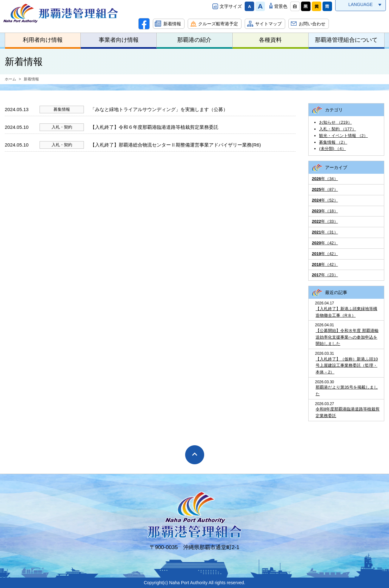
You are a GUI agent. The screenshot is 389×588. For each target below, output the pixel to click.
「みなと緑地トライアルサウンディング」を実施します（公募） (159, 109)
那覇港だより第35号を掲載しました (347, 391)
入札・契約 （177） (337, 129)
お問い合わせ (312, 24)
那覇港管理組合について (346, 40)
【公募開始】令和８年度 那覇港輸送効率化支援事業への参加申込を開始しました (347, 337)
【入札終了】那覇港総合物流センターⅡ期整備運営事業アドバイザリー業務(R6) (176, 145)
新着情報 (172, 24)
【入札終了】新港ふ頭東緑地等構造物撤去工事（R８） (346, 312)
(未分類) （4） (333, 149)
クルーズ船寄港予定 (218, 24)
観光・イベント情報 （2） (343, 136)
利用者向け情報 (43, 40)
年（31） (325, 232)
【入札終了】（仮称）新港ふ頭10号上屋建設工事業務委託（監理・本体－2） (347, 366)
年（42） (325, 243)
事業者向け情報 (119, 40)
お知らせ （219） (335, 122)
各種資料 (270, 40)
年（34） (325, 179)
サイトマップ (268, 24)
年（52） (325, 200)
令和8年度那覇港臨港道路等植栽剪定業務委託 (348, 412)
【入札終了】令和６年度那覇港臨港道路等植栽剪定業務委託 (154, 127)
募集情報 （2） (333, 142)
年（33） (325, 221)
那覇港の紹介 (194, 40)
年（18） (325, 211)
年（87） (325, 189)
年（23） (325, 275)
